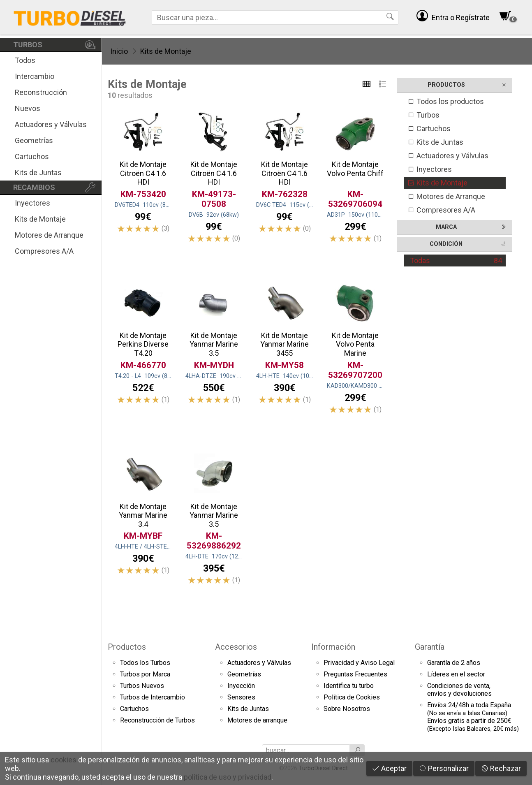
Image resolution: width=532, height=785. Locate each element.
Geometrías (34, 140)
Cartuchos (32, 156)
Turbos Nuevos (142, 686)
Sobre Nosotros (347, 709)
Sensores (241, 697)
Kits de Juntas (38, 173)
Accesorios (236, 647)
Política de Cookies (352, 697)
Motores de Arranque (49, 235)
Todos (25, 60)
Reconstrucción (41, 92)
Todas (456, 261)
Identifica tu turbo (349, 686)
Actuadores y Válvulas (51, 124)
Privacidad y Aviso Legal (359, 663)
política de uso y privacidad (228, 777)
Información (333, 647)
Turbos (423, 115)
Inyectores (32, 203)
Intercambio (35, 76)
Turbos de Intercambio (153, 697)
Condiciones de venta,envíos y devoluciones (459, 690)
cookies (64, 760)
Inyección (241, 686)
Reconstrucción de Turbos (157, 720)
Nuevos (28, 108)
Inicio (119, 51)
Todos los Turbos (145, 663)
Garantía (430, 647)
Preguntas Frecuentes (355, 674)
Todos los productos (446, 101)
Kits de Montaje (40, 219)
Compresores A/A (44, 251)
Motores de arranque (257, 720)
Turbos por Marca (145, 674)
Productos (127, 647)
